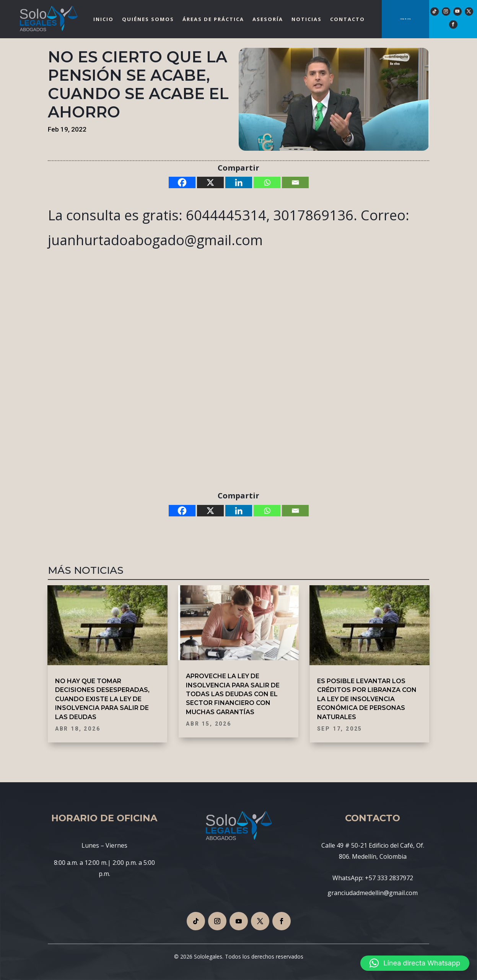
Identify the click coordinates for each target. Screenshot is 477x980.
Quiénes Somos (148, 19)
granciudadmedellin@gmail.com (373, 893)
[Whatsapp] (267, 182)
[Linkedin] (239, 182)
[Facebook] (182, 182)
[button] (415, 963)
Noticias (307, 19)
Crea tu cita (405, 19)
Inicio (103, 19)
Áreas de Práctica (213, 19)
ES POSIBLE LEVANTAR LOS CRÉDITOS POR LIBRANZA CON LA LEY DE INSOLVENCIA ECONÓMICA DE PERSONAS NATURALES (367, 699)
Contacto (348, 19)
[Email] (295, 182)
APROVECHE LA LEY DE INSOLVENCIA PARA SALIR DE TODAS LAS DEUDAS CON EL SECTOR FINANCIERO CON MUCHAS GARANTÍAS (233, 694)
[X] (210, 182)
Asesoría (268, 19)
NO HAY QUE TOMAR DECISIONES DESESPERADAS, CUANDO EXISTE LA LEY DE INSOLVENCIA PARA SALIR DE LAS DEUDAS (102, 699)
